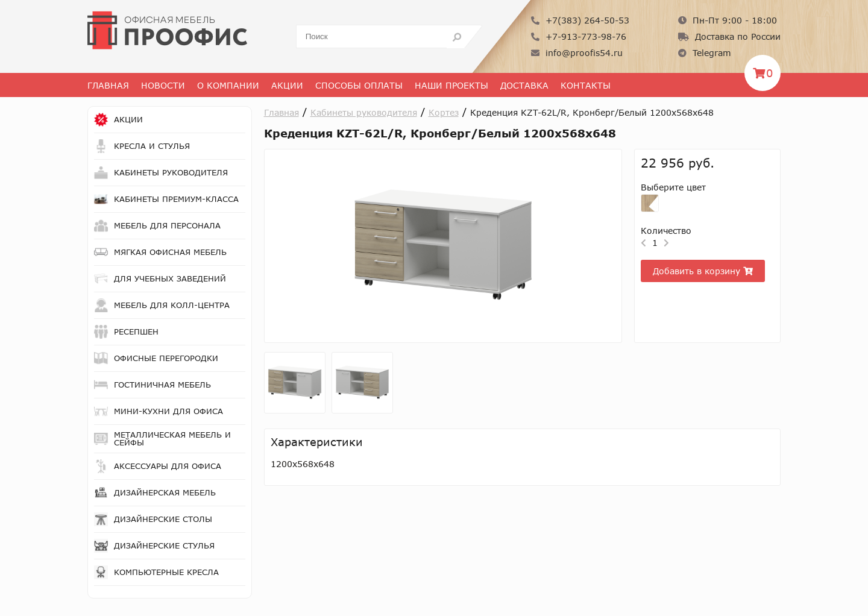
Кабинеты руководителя (364, 112)
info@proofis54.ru (577, 53)
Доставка (524, 85)
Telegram (705, 53)
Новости (163, 85)
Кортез (444, 112)
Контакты (586, 85)
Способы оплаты (359, 85)
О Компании (228, 85)
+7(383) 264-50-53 (580, 20)
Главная (108, 85)
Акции (287, 85)
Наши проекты (451, 85)
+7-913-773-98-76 (579, 36)
